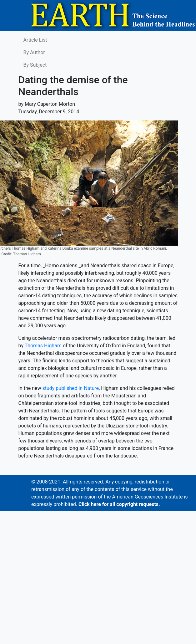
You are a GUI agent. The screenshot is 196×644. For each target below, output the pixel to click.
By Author (34, 52)
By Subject (35, 65)
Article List (35, 40)
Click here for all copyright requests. (119, 504)
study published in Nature (70, 388)
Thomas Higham (43, 346)
